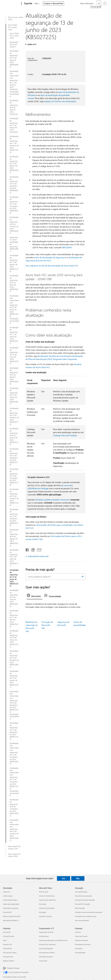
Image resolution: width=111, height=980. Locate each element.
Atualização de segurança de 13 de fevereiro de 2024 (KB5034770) (14, 416)
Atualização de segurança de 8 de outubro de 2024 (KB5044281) (14, 225)
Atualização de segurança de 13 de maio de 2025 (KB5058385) (14, 59)
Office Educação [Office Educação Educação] (80, 908)
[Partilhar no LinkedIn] (32, 549)
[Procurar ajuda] (99, 3)
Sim (64, 878)
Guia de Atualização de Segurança (50, 257)
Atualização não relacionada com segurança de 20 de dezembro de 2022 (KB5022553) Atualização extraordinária (14, 705)
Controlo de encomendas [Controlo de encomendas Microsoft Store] (47, 908)
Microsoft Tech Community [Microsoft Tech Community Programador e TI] (47, 944)
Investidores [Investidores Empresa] (79, 949)
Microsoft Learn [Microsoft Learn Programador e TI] (44, 936)
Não (78, 878)
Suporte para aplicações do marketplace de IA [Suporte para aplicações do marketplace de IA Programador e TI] (53, 940)
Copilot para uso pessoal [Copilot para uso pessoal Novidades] (11, 908)
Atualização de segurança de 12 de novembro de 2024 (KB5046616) (14, 205)
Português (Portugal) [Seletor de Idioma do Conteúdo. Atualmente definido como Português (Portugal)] (13, 968)
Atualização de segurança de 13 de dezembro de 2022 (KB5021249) (14, 731)
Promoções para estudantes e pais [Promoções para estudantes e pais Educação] (86, 916)
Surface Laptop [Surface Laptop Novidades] (8, 896)
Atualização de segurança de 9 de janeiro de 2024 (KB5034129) (14, 436)
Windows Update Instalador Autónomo (53, 500)
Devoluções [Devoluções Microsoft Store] (43, 904)
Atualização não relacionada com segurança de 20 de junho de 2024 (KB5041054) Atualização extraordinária (14, 309)
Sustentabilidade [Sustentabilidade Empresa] (80, 953)
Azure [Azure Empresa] (5, 940)
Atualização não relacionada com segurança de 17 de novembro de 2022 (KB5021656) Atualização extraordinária (14, 782)
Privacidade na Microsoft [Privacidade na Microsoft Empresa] (83, 944)
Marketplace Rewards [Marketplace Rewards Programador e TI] (46, 957)
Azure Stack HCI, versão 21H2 (14, 848)
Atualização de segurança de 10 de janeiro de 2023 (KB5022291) (14, 679)
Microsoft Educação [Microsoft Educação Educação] (81, 892)
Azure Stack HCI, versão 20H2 (14, 855)
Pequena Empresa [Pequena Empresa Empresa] (9, 961)
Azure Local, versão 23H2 (15, 18)
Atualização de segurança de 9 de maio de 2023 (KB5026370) (14, 598)
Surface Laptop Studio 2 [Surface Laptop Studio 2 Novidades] (10, 900)
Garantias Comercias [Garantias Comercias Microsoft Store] (46, 916)
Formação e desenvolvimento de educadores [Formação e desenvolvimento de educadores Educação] (89, 912)
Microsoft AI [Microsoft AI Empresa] (7, 932)
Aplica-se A (32, 44)
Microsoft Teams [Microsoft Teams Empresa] (8, 957)
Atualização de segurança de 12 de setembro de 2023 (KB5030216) (14, 517)
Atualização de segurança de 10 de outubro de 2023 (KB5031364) (14, 497)
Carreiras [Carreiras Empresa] (78, 932)
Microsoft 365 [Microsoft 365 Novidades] (7, 912)
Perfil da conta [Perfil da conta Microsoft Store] (43, 892)
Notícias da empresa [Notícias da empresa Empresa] (81, 940)
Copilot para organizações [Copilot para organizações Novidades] (11, 904)
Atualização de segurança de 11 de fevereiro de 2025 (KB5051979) (14, 144)
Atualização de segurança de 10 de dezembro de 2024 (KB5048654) (14, 185)
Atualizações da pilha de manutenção (54, 356)
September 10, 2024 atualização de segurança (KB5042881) (14, 244)
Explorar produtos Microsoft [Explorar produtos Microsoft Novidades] (12, 916)
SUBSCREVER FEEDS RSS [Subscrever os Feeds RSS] (38, 556)
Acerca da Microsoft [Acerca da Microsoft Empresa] (81, 936)
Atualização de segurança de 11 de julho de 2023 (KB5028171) (14, 558)
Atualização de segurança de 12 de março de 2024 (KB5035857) (14, 396)
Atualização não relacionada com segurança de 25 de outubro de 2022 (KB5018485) (14, 830)
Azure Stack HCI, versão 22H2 (13, 27)
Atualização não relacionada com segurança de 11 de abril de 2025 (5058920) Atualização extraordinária (14, 84)
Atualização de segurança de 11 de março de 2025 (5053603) (14, 125)
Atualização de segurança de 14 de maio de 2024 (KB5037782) (14, 356)
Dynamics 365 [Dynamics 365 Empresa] (7, 944)
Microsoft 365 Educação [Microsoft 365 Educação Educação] (82, 904)
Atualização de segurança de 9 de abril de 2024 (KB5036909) (14, 376)
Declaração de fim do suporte (14, 44)
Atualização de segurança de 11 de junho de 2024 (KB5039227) (14, 335)
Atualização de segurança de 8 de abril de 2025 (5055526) (14, 107)
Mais (36, 3)
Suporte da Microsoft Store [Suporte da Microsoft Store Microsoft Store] (47, 900)
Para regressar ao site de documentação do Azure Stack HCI (52, 266)
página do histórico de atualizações (61, 101)
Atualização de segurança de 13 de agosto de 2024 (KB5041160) (14, 263)
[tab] (35, 596)
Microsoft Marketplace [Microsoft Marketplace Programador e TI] (46, 949)
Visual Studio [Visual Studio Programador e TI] (43, 961)
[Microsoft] (12, 4)
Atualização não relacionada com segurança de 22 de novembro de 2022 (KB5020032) (14, 754)
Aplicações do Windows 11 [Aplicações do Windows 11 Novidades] (11, 920)
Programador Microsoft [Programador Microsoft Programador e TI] (46, 932)
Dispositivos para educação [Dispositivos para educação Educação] (83, 896)
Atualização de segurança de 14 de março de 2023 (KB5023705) (14, 639)
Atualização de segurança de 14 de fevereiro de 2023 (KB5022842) (14, 659)
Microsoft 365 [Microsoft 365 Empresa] (7, 949)
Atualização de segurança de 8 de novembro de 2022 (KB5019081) (14, 808)
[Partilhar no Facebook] (27, 549)
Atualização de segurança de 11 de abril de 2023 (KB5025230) (14, 619)
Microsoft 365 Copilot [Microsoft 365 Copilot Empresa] (10, 953)
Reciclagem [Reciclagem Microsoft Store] (43, 912)
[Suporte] (28, 4)
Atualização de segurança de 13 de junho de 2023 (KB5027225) (14, 578)
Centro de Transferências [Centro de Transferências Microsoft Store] (47, 896)
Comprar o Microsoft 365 (53, 3)
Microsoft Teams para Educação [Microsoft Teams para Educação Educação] (85, 900)
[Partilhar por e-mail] (38, 549)
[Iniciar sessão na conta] (105, 3)
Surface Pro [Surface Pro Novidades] (7, 892)
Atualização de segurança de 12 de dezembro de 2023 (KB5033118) (14, 457)
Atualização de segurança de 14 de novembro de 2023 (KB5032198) (14, 477)
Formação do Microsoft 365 (47, 625)
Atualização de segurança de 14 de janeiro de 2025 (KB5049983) (14, 164)
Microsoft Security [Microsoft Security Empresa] (9, 936)
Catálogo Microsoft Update (65, 435)
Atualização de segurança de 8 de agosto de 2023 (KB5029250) (14, 538)
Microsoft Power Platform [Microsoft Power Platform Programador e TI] (47, 953)
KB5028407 (67, 247)
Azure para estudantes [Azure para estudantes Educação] (82, 920)
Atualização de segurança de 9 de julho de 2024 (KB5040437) (14, 284)
